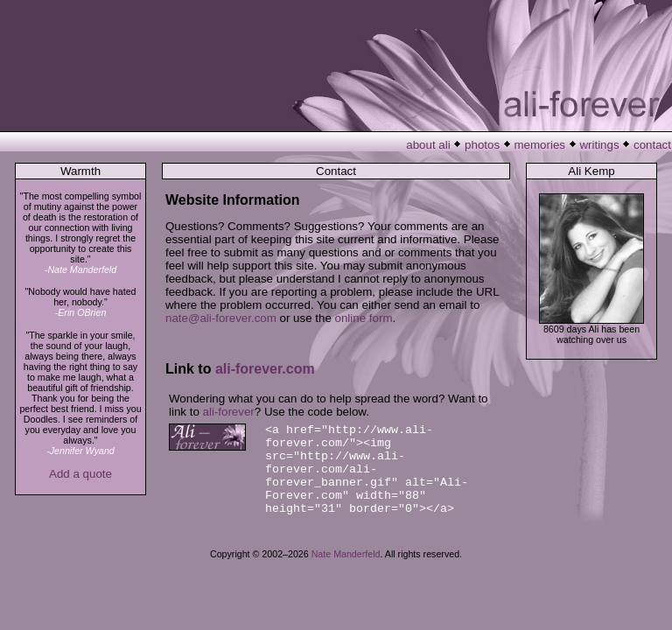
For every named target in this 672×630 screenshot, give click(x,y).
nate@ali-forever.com (221, 318)
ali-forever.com (265, 369)
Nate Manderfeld (346, 554)
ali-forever (229, 412)
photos (482, 145)
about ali (428, 145)
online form (364, 318)
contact (652, 145)
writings (599, 145)
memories (540, 145)
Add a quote (80, 474)
